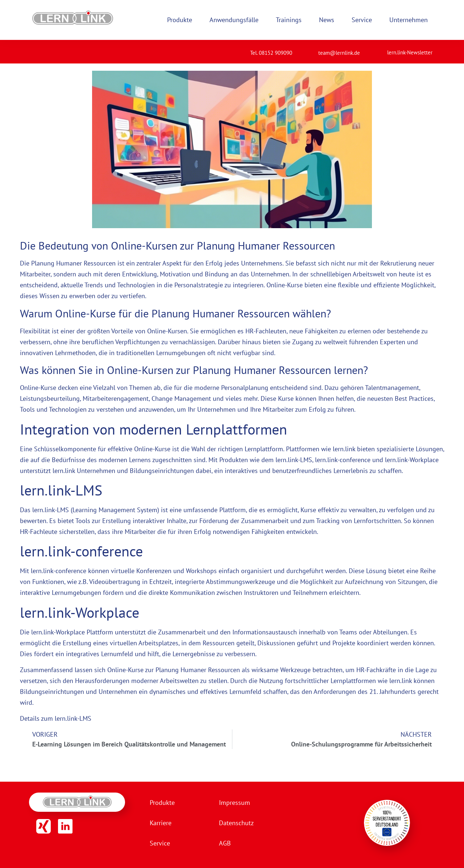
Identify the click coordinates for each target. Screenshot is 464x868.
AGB (225, 843)
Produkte (162, 803)
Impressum (235, 803)
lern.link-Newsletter (410, 52)
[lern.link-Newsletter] (378, 49)
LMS (63, 510)
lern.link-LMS (294, 460)
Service (160, 843)
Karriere (161, 823)
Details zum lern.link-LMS (56, 718)
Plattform (233, 510)
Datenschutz (236, 823)
